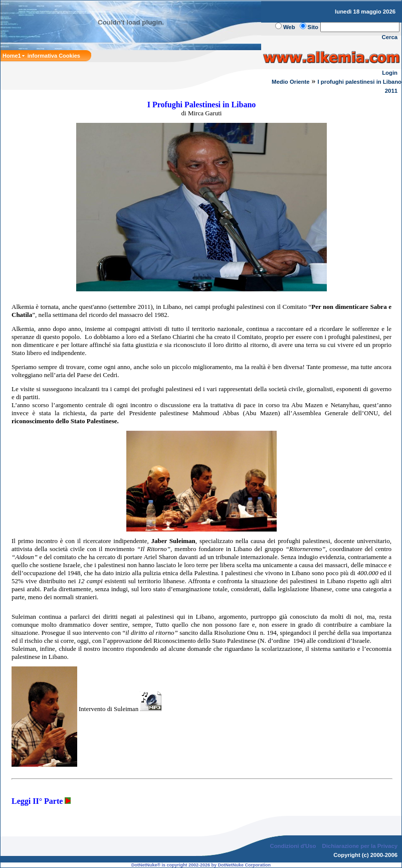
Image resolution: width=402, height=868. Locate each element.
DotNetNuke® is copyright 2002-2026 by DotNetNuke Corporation (201, 865)
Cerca (390, 37)
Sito (313, 27)
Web (289, 27)
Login (390, 73)
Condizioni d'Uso (293, 846)
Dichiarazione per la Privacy (360, 846)
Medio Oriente (291, 82)
